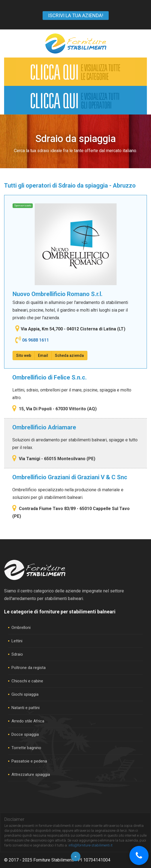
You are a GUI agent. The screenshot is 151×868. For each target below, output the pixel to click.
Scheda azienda (69, 355)
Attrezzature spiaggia (31, 774)
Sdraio (17, 654)
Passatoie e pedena (29, 761)
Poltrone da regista (29, 668)
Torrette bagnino (26, 748)
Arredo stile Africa (28, 721)
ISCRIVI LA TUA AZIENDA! (76, 15)
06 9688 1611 (35, 340)
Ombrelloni (21, 628)
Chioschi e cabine (27, 681)
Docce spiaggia (25, 734)
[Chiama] (139, 855)
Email (43, 355)
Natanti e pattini (26, 708)
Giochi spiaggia (25, 694)
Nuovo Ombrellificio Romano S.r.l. (58, 294)
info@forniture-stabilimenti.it (91, 845)
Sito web (24, 355)
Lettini (17, 641)
